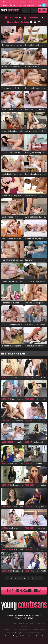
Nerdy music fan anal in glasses (36, 421)
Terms (31, 618)
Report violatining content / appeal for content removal (24, 636)
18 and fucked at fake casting (36, 528)
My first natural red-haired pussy (12, 507)
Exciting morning (12, 528)
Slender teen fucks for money (36, 399)
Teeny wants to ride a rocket (36, 571)
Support (27, 616)
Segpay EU (18, 633)
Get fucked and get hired (36, 442)
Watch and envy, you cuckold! (12, 549)
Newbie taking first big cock (36, 464)
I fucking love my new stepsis (12, 399)
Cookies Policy (36, 5)
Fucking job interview (36, 549)
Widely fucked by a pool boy (12, 464)
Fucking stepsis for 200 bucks (12, 571)
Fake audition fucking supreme (36, 485)
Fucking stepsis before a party (12, 485)
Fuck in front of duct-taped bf (12, 442)
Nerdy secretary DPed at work (12, 421)
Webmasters (37, 616)
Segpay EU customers (14, 616)
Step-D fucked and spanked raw (12, 378)
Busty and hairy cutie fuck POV (36, 507)
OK (44, 5)
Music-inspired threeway (36, 378)
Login (34, 10)
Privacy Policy (21, 618)
